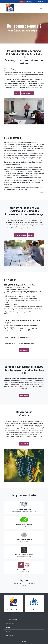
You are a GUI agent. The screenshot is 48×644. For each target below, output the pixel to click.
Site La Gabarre (24, 395)
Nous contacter (24, 350)
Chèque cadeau (10, 624)
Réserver (29, 2)
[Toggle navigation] (41, 8)
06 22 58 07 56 (38, 2)
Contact (22, 2)
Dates (7, 616)
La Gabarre (16, 384)
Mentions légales (10, 635)
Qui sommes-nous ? (11, 620)
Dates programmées (21, 235)
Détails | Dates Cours (27, 93)
